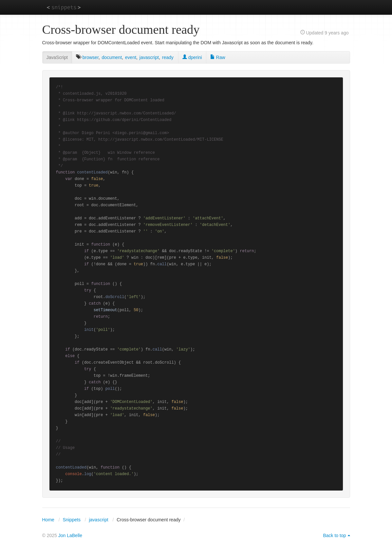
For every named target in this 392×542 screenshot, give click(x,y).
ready (168, 57)
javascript (149, 57)
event (131, 57)
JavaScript (57, 57)
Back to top (334, 535)
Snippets (71, 520)
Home (48, 520)
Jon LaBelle (70, 535)
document (112, 57)
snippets (64, 7)
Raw (218, 57)
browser (91, 57)
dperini (192, 57)
